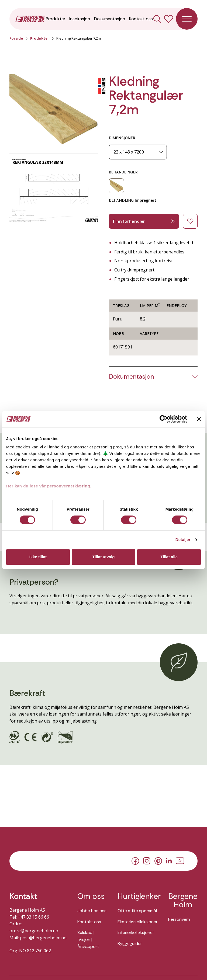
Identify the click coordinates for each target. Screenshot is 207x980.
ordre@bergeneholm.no (34, 931)
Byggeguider (130, 944)
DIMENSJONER (122, 138)
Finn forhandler (144, 221)
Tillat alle (169, 557)
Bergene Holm (183, 901)
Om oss (91, 897)
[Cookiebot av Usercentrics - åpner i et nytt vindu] (163, 419)
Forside (16, 38)
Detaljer (183, 540)
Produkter (56, 19)
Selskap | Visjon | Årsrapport (88, 939)
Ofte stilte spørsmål (137, 911)
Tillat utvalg (103, 557)
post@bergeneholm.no (43, 938)
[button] (54, 111)
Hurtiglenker (138, 897)
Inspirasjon (80, 19)
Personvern (179, 919)
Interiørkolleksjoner (136, 932)
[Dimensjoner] (138, 152)
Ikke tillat (38, 557)
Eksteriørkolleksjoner (137, 922)
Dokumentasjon (110, 19)
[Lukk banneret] (199, 419)
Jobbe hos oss (92, 911)
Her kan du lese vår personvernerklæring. (49, 486)
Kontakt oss (141, 19)
